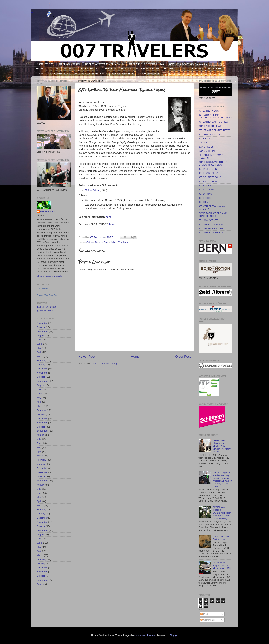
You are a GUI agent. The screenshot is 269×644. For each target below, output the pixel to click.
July (39, 340)
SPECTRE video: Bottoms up (222, 538)
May (39, 348)
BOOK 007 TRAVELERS (149, 73)
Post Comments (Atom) (105, 364)
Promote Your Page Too (47, 295)
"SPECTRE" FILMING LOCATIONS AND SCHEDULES (215, 116)
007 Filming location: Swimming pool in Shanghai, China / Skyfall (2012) (222, 513)
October (41, 327)
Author (90, 242)
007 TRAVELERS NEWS (212, 224)
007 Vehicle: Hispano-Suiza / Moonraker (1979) (222, 565)
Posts (205, 614)
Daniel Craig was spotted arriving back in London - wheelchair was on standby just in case (222, 479)
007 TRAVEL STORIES (70, 64)
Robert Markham (119, 242)
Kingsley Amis (102, 242)
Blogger (174, 635)
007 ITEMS (204, 202)
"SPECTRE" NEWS (209, 111)
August (40, 336)
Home (135, 356)
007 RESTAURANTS (90, 69)
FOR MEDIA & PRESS (122, 73)
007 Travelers (48, 212)
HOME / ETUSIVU (46, 64)
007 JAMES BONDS (209, 134)
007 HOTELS (70, 69)
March (40, 356)
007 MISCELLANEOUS (211, 232)
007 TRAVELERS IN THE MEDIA (91, 73)
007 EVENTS (110, 69)
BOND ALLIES (206, 147)
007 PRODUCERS (208, 173)
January (41, 364)
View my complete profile (50, 276)
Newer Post (87, 356)
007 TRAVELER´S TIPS (211, 228)
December (42, 369)
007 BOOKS (205, 186)
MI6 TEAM (204, 143)
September (43, 331)
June (39, 344)
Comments (208, 620)
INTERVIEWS (215, 69)
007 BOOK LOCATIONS (48, 69)
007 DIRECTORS (208, 169)
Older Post (183, 356)
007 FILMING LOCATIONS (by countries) (188, 64)
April (39, 352)
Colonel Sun (92, 190)
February (42, 360)
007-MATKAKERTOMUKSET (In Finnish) (105, 64)
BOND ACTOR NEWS (210, 126)
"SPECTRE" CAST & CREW (213, 122)
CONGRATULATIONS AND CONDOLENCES (213, 215)
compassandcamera (145, 635)
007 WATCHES (171, 69)
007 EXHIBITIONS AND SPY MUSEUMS (140, 69)
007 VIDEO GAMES (209, 181)
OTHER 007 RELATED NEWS (214, 130)
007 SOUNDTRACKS (210, 177)
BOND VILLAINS (207, 151)
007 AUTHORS (207, 190)
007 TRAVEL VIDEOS (193, 69)
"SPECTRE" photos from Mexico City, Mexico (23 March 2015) (222, 446)
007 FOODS (205, 198)
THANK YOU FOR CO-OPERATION (53, 73)
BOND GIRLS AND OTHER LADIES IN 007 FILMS (213, 163)
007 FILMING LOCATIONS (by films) (146, 64)
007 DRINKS (205, 194)
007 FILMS (204, 138)
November (42, 323)
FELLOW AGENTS (208, 220)
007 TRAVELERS (32, 13)
